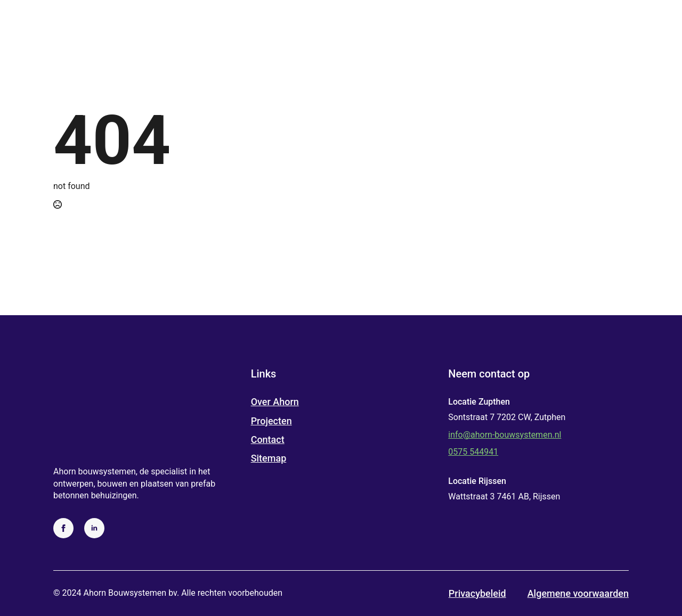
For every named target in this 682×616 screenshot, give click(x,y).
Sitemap (269, 458)
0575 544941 (473, 452)
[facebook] (63, 528)
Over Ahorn (275, 402)
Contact (268, 440)
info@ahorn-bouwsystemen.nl (505, 435)
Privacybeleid (477, 593)
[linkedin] (94, 528)
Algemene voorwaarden (578, 593)
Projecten (271, 421)
